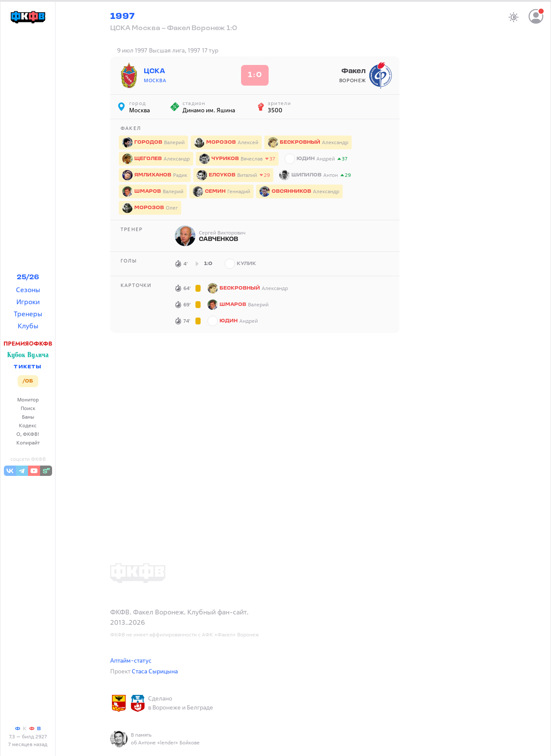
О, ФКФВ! (28, 434)
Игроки (28, 302)
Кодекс (28, 425)
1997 (122, 17)
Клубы (28, 326)
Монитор (28, 400)
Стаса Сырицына (155, 671)
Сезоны (28, 290)
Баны (28, 417)
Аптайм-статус (131, 660)
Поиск (28, 408)
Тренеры (28, 314)
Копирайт (28, 443)
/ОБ (28, 381)
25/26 (28, 278)
